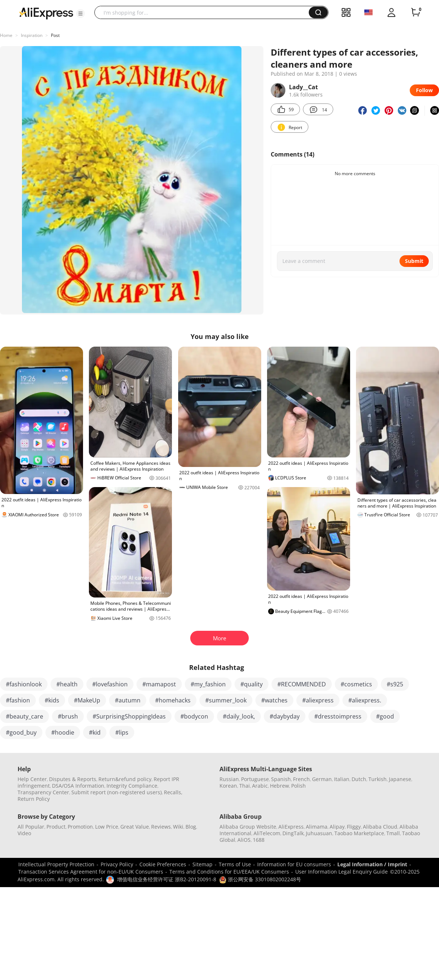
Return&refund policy (125, 779)
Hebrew (279, 786)
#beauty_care (25, 716)
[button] (80, 14)
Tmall (393, 833)
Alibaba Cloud (380, 827)
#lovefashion (110, 684)
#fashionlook (24, 684)
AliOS (244, 840)
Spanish (281, 779)
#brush (68, 716)
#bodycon (194, 716)
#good (385, 716)
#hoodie (63, 732)
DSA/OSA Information (78, 786)
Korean (228, 786)
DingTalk (293, 833)
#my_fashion (208, 684)
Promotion (80, 827)
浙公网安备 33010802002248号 (260, 879)
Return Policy (34, 799)
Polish (299, 786)
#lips (122, 732)
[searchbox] (204, 12)
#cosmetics (356, 684)
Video (24, 833)
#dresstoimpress (338, 716)
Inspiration (32, 35)
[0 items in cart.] (416, 12)
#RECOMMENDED (302, 684)
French (301, 779)
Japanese (400, 779)
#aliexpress (318, 700)
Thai (245, 786)
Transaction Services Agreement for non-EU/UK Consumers (91, 872)
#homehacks (173, 700)
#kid (95, 732)
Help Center (32, 779)
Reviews (161, 827)
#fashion (18, 700)
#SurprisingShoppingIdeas (129, 716)
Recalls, (173, 792)
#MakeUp (87, 700)
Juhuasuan (319, 833)
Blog (191, 827)
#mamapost (159, 684)
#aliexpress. (365, 700)
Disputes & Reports (73, 779)
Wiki (178, 827)
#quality (252, 684)
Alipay (337, 827)
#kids (52, 700)
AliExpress (291, 827)
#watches (274, 700)
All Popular (31, 827)
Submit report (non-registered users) (117, 792)
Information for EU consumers (294, 864)
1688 (259, 840)
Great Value (135, 827)
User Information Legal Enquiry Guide (342, 872)
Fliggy (354, 827)
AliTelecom (267, 833)
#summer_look (226, 700)
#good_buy (21, 732)
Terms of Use (235, 864)
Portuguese (255, 779)
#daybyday (285, 716)
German (322, 779)
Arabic (260, 786)
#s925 (395, 684)
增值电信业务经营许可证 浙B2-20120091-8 (167, 879)
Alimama (317, 827)
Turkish (378, 779)
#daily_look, (239, 716)
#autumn (128, 700)
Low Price (107, 827)
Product (56, 827)
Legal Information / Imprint (372, 864)
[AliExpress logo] (46, 13)
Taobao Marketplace (359, 833)
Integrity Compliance (132, 786)
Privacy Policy (117, 864)
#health (67, 684)
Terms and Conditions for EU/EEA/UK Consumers (229, 872)
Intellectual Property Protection (56, 864)
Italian (342, 779)
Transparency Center (43, 792)
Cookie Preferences (163, 864)
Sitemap (202, 864)
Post (55, 35)
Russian (229, 779)
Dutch (359, 779)
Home (6, 35)
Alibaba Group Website (248, 827)
